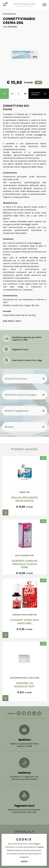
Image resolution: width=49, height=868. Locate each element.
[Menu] (44, 5)
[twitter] (29, 714)
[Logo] (25, 4)
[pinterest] (34, 714)
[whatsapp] (39, 714)
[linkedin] (19, 714)
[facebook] (24, 714)
